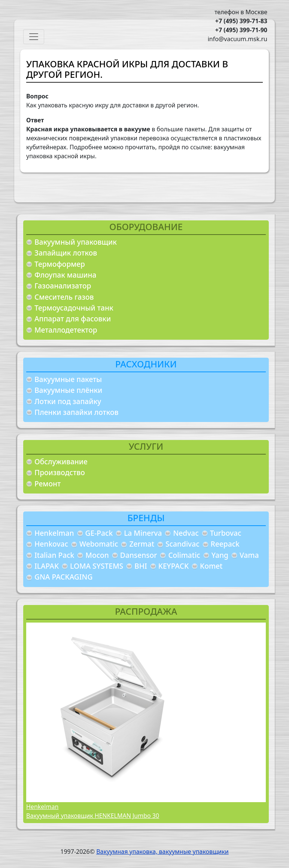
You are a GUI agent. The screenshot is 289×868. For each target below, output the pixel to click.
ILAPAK (47, 566)
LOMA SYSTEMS (97, 566)
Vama (249, 555)
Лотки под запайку (68, 401)
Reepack (225, 544)
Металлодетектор (66, 330)
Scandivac (182, 544)
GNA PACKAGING (63, 577)
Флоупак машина (66, 275)
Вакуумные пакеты (68, 379)
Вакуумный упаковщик (76, 242)
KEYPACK (174, 566)
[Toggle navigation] (34, 37)
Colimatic (184, 555)
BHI (141, 566)
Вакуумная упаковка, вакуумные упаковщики (162, 852)
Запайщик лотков (66, 253)
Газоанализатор (63, 286)
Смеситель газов (64, 297)
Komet (211, 566)
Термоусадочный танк (74, 308)
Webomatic (99, 544)
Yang (220, 555)
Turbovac (226, 533)
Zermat (142, 544)
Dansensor (139, 555)
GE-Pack (99, 533)
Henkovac (51, 544)
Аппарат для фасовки (73, 319)
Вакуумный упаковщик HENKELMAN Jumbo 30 (93, 816)
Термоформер (60, 264)
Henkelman (54, 533)
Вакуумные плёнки (68, 390)
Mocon (97, 555)
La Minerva (143, 533)
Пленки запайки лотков (76, 412)
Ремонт (48, 484)
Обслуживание (61, 461)
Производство (60, 472)
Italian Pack (54, 555)
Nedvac (186, 533)
